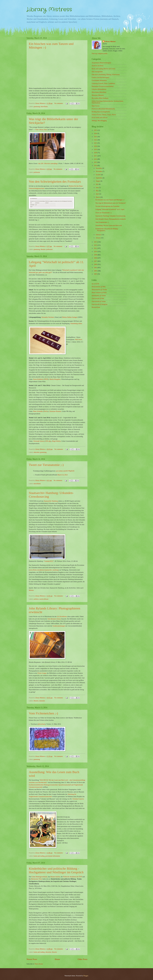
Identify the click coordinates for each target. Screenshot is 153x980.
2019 (96, 150)
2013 (96, 242)
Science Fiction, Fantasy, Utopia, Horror (104, 115)
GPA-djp (48, 441)
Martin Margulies (55, 379)
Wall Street (79, 339)
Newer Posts (32, 959)
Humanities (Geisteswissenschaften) (103, 86)
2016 (96, 159)
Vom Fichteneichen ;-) (102, 222)
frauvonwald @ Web (98, 298)
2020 (96, 146)
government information (53, 856)
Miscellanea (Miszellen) (99, 92)
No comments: (59, 103)
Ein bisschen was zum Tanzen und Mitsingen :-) (110, 200)
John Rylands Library (54, 619)
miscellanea (44, 107)
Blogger (86, 976)
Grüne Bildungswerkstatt (39, 877)
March (98, 197)
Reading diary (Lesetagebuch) (101, 112)
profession (37, 172)
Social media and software (100, 118)
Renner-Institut (55, 877)
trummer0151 (49, 561)
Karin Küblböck (38, 379)
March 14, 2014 (63, 475)
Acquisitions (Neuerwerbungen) (101, 63)
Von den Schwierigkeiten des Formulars (107, 206)
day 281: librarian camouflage (48, 163)
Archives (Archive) (98, 66)
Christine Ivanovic (78, 799)
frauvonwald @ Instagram (100, 304)
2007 (96, 261)
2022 (96, 140)
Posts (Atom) (39, 964)
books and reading (39, 856)
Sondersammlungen (59, 626)
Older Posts (83, 959)
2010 (96, 252)
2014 (96, 166)
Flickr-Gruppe (42, 673)
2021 (96, 143)
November (99, 171)
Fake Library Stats (41, 130)
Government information (99, 80)
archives (36, 599)
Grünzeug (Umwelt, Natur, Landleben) (103, 83)
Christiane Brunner (55, 411)
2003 (96, 274)
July (97, 184)
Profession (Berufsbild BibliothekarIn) (103, 109)
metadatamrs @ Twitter (99, 296)
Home (57, 959)
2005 (96, 268)
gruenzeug (37, 107)
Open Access (96, 106)
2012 (96, 245)
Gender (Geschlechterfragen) (100, 78)
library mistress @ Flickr (99, 293)
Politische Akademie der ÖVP (73, 877)
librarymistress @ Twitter (99, 290)
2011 (96, 248)
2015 (96, 162)
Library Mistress (49, 10)
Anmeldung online (76, 323)
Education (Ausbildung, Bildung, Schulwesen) (106, 75)
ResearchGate (96, 307)
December (99, 168)
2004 (96, 271)
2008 (96, 258)
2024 (96, 134)
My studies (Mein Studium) (100, 98)
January (98, 238)
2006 (96, 264)
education (37, 452)
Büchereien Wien (37, 879)
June (97, 188)
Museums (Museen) (98, 95)
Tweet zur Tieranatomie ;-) (103, 213)
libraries (43, 249)
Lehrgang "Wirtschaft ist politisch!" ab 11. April (110, 209)
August (98, 181)
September (99, 178)
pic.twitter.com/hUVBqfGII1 (65, 471)
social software (44, 599)
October (98, 175)
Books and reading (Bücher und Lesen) (103, 69)
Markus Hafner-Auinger (70, 317)
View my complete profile (100, 54)
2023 (96, 137)
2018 (96, 153)
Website (31, 590)
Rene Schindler (38, 411)
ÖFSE (46, 379)
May (97, 191)
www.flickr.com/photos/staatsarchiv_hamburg (44, 570)
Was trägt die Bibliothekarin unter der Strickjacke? (111, 203)
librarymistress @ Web (99, 287)
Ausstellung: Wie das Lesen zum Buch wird (109, 225)
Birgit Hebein (56, 441)
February (99, 235)
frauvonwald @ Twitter (99, 301)
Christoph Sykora (39, 441)
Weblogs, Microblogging (99, 121)
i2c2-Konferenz (62, 616)
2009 (96, 255)
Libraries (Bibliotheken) (99, 89)
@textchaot (41, 724)
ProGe (46, 411)
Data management (97, 72)
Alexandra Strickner (48, 317)
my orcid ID (95, 284)
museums (42, 701)
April (98, 194)
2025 (96, 130)
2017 (96, 156)
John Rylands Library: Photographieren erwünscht (111, 219)
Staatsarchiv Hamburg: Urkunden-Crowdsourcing (110, 216)
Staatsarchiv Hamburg (51, 501)
